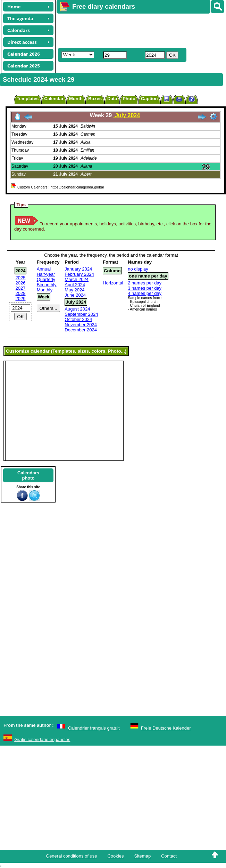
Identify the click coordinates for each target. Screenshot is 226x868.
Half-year (46, 274)
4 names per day (145, 293)
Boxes (95, 99)
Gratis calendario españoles (42, 740)
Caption (149, 99)
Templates (28, 99)
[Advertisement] (137, 30)
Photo (129, 99)
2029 (21, 299)
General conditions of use (71, 856)
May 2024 (74, 290)
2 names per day (145, 283)
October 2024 (78, 319)
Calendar (54, 99)
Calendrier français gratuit (94, 728)
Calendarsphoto (28, 475)
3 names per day (145, 288)
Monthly (45, 290)
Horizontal (113, 283)
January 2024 (78, 269)
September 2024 (81, 314)
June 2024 (75, 295)
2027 (21, 288)
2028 (21, 293)
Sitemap (142, 856)
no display (138, 269)
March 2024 (77, 279)
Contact (169, 856)
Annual (44, 269)
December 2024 (81, 330)
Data (112, 99)
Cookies (115, 856)
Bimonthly (47, 285)
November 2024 (81, 325)
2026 (21, 283)
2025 (21, 278)
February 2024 (79, 274)
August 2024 (77, 309)
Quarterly (46, 279)
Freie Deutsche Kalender (166, 728)
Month (76, 99)
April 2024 (75, 285)
